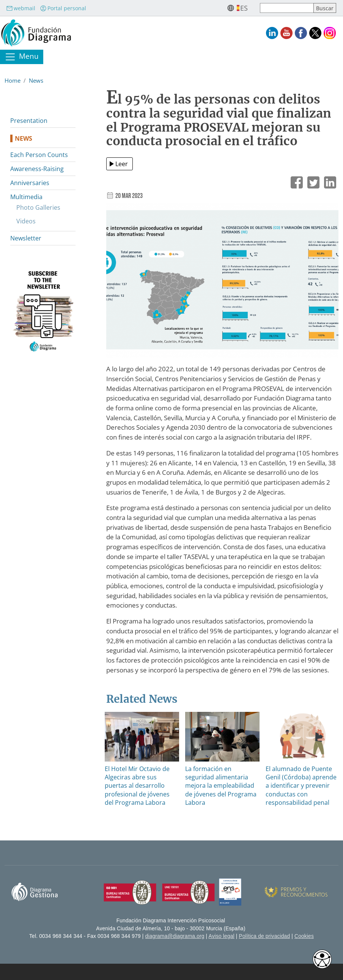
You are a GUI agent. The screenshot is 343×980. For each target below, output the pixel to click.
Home (13, 80)
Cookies (304, 936)
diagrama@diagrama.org (175, 936)
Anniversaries (30, 183)
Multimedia (26, 197)
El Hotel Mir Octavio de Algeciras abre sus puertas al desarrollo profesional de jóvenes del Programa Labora (137, 786)
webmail (21, 8)
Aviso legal (222, 936)
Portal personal (63, 8)
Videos (26, 221)
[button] (222, 283)
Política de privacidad (265, 936)
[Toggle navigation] (22, 57)
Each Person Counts (39, 155)
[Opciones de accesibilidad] (322, 959)
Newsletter (26, 238)
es (244, 8)
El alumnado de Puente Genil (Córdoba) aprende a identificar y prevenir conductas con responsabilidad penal (301, 786)
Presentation (29, 121)
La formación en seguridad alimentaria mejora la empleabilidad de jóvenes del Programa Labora (221, 786)
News (36, 80)
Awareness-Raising (37, 169)
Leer (122, 164)
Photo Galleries (38, 207)
